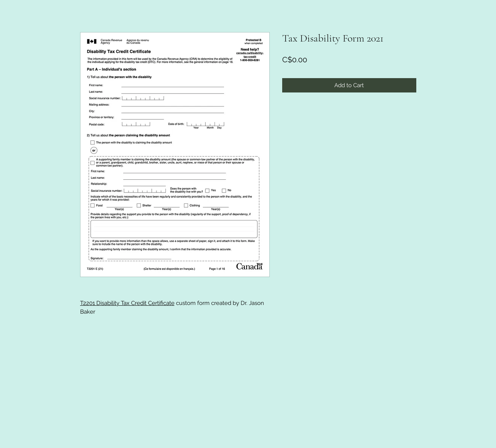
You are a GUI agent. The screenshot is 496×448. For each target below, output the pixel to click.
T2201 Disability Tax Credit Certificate (127, 303)
